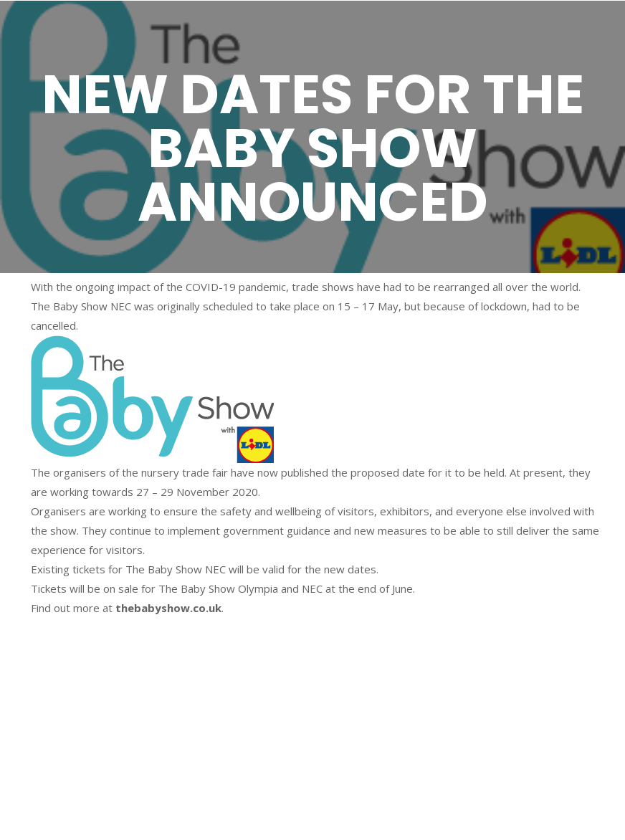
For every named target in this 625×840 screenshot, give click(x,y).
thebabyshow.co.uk (168, 608)
